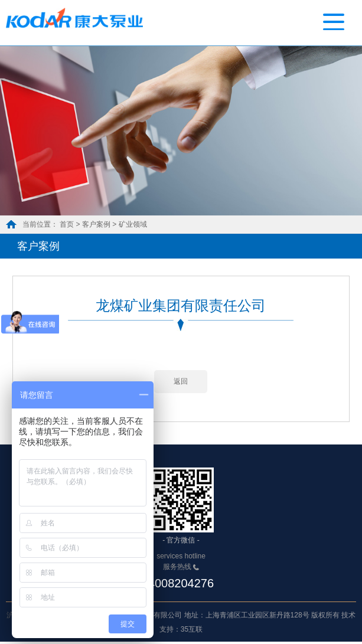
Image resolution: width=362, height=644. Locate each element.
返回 (181, 384)
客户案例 (96, 224)
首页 (67, 224)
